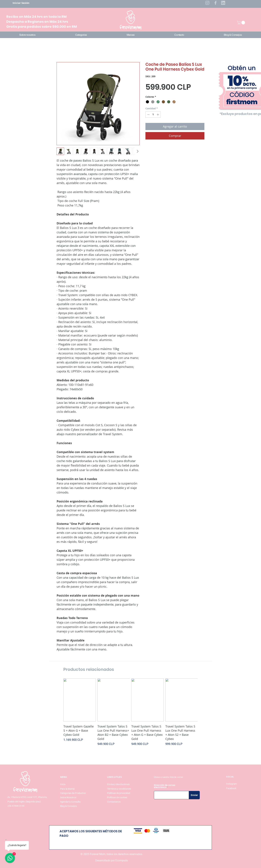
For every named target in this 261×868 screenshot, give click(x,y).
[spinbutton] (153, 115)
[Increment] (158, 115)
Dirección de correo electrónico (165, 786)
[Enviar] (194, 795)
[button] (241, 23)
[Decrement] (148, 115)
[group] (130, 714)
